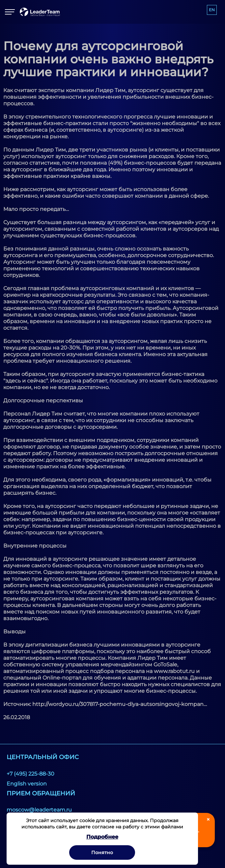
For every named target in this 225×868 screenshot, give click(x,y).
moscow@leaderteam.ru (39, 810)
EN (212, 10)
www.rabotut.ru (174, 671)
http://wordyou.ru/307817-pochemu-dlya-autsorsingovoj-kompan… (120, 704)
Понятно (102, 852)
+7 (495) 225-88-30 (30, 774)
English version (27, 784)
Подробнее (102, 837)
